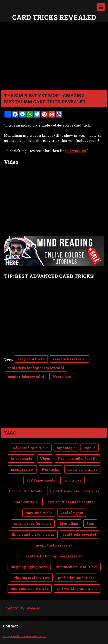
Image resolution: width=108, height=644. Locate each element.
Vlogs (45, 459)
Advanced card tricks (31, 448)
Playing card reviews (32, 578)
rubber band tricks (82, 469)
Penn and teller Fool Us (78, 459)
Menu (101, 7)
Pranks (90, 448)
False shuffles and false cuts (69, 502)
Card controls (26, 502)
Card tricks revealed (23, 608)
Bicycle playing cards (29, 567)
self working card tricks (77, 589)
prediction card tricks (76, 578)
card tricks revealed (70, 359)
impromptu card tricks (30, 589)
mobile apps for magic (33, 524)
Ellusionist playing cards (33, 534)
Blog (90, 524)
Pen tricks (51, 469)
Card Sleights (72, 513)
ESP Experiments (41, 480)
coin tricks (72, 480)
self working (75, 151)
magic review (22, 469)
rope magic (66, 448)
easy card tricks (31, 359)
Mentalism (62, 377)
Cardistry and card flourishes (75, 491)
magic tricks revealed (26, 377)
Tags (8, 359)
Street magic (21, 459)
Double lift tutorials (25, 491)
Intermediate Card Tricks (77, 567)
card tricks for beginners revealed (36, 368)
